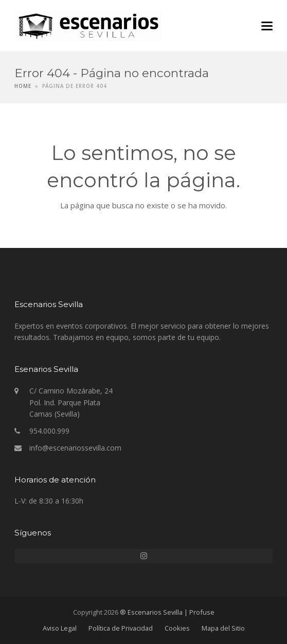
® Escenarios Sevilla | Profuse (167, 612)
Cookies (177, 628)
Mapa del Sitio (223, 628)
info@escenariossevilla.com (75, 448)
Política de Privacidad (121, 628)
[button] (267, 26)
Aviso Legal (60, 628)
